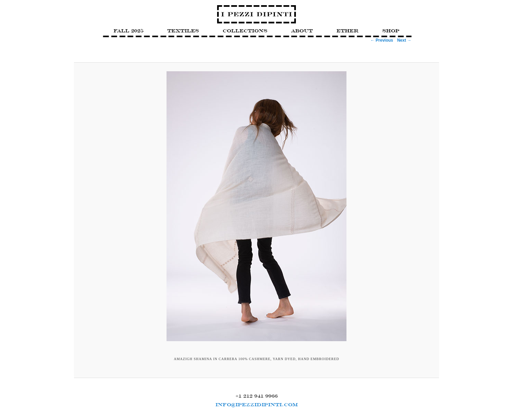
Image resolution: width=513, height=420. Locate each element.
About (302, 31)
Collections (245, 31)
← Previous (382, 40)
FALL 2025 (129, 31)
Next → (404, 40)
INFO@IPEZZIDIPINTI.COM (257, 405)
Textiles (183, 31)
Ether (348, 31)
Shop (391, 31)
